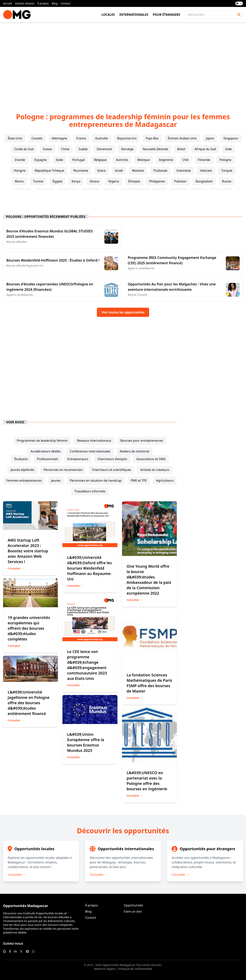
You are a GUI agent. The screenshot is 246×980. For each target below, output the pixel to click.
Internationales (134, 15)
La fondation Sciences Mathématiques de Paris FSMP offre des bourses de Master (149, 683)
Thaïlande (160, 171)
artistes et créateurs (155, 470)
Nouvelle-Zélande (155, 149)
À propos (43, 3)
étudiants (21, 459)
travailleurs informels (90, 491)
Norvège (127, 149)
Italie (59, 160)
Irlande (20, 160)
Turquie (227, 171)
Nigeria (114, 181)
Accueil (7, 3)
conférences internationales (90, 451)
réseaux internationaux (94, 441)
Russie (227, 181)
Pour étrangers (166, 15)
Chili (185, 160)
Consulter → (16, 568)
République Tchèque (49, 171)
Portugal (79, 160)
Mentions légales (105, 969)
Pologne (225, 160)
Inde (229, 149)
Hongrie (20, 171)
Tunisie (38, 181)
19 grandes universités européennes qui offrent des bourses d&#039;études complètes (29, 628)
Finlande (204, 160)
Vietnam (206, 171)
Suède (83, 149)
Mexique (143, 160)
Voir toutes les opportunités (123, 312)
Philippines (157, 181)
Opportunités (133, 905)
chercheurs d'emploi (112, 459)
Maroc (19, 181)
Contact (65, 3)
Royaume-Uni (127, 138)
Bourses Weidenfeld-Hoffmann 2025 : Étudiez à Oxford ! (53, 260)
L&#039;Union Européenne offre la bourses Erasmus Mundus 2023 (86, 742)
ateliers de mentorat (135, 451)
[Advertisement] (123, 61)
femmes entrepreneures (24, 480)
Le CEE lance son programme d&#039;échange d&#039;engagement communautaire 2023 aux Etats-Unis (87, 665)
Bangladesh (204, 181)
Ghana (94, 181)
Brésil (181, 149)
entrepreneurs (78, 459)
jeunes (56, 480)
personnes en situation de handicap (96, 480)
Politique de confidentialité (135, 969)
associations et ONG (151, 459)
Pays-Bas (152, 138)
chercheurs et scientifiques (111, 470)
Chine (65, 149)
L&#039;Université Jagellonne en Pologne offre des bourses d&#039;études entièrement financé (29, 703)
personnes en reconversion (63, 470)
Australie (101, 138)
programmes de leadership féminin (42, 441)
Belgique (100, 160)
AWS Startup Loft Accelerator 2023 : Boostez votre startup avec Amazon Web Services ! (28, 551)
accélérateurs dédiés (46, 451)
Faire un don (133, 911)
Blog (55, 3)
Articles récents (25, 3)
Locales (108, 15)
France (81, 138)
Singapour (231, 138)
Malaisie (138, 171)
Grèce (101, 171)
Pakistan (180, 181)
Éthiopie (134, 181)
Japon (210, 138)
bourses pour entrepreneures (142, 441)
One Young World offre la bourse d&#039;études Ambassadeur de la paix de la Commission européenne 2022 (149, 580)
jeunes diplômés (22, 470)
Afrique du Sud (205, 149)
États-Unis (15, 138)
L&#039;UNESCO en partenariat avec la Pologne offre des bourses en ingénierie (147, 781)
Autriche (122, 160)
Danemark (104, 149)
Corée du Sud (24, 149)
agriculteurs (165, 480)
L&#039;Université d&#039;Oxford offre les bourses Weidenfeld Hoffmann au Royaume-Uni (89, 568)
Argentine (166, 160)
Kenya (76, 181)
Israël (119, 171)
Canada (37, 138)
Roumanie (81, 171)
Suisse (47, 149)
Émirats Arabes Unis (182, 138)
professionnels (48, 459)
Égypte (57, 181)
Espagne (40, 160)
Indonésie (184, 171)
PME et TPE (139, 480)
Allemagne (59, 138)
